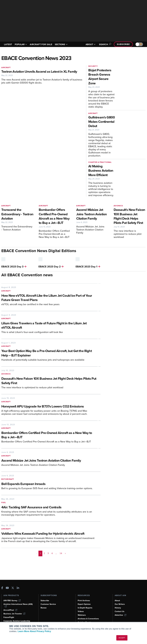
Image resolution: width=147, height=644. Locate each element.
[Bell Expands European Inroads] (49, 484)
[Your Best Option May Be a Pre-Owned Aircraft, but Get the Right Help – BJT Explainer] (49, 353)
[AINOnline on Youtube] (7, 588)
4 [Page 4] (52, 553)
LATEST (8, 44)
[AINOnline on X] (13, 588)
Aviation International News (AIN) (18, 605)
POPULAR (21, 44)
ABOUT (91, 44)
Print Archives (84, 601)
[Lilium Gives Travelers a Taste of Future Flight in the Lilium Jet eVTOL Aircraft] (49, 326)
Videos (81, 611)
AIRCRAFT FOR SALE (41, 44)
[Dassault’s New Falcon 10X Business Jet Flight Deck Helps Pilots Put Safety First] (49, 381)
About (117, 601)
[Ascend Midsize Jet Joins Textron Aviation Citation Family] (49, 461)
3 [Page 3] (48, 553)
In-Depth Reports (85, 608)
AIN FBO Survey (12, 601)
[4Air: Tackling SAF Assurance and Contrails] (49, 507)
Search (105, 44)
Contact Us (120, 611)
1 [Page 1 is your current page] (40, 553)
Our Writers (120, 604)
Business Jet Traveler (14, 614)
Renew (44, 608)
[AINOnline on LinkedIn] (18, 588)
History (118, 608)
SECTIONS (61, 44)
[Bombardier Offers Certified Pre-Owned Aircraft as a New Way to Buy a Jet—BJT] (49, 435)
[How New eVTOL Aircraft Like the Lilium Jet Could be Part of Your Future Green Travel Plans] (49, 298)
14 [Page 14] (61, 553)
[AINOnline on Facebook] (2, 588)
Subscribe (123, 44)
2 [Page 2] (44, 553)
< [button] (37, 553)
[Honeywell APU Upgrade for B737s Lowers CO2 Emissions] (49, 407)
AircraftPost (10, 610)
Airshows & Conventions (88, 619)
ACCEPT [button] (122, 638)
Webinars (82, 615)
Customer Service (48, 604)
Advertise (120, 615)
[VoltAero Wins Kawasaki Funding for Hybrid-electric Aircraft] (49, 534)
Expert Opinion (84, 604)
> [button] (65, 553)
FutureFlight (9, 617)
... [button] (56, 553)
